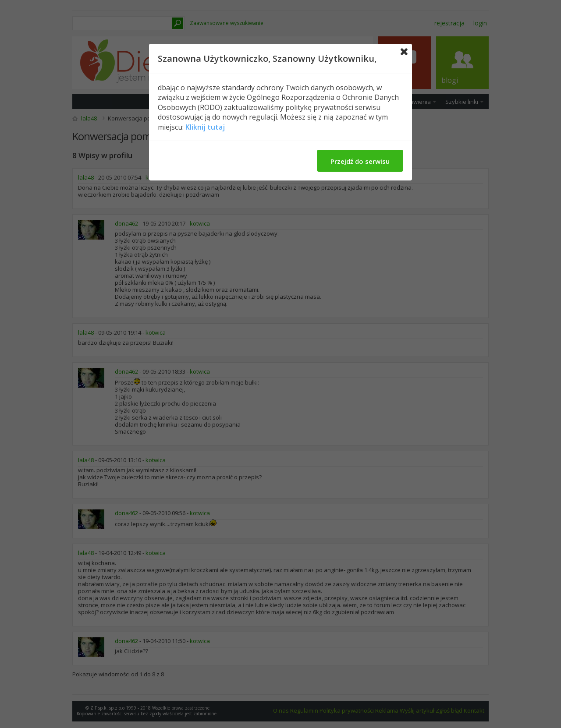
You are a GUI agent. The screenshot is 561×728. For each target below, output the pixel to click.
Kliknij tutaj (205, 127)
